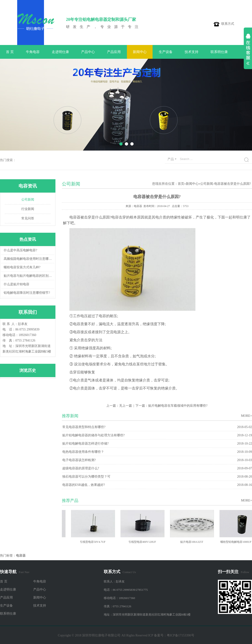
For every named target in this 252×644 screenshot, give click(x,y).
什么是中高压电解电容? (20, 250)
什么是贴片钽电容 (16, 284)
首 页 (10, 52)
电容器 (21, 556)
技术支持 (192, 52)
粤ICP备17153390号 (181, 635)
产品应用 (114, 52)
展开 (248, 52)
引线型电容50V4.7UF (94, 542)
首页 (181, 184)
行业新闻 (28, 209)
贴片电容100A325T (193, 542)
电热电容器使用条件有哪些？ (83, 452)
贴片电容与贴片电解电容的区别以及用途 (28, 276)
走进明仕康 (60, 52)
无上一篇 (126, 406)
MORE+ (247, 416)
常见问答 (28, 218)
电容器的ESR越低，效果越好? (84, 485)
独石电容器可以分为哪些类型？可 (86, 477)
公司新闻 (28, 200)
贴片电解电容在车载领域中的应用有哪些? (178, 406)
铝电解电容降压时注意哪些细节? (27, 293)
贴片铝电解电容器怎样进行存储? (85, 444)
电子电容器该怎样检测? (79, 460)
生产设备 (166, 52)
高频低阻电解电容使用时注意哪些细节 (28, 259)
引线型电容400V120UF (144, 542)
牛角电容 (33, 52)
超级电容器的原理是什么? (81, 468)
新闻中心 (140, 52)
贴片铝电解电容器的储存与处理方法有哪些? (93, 435)
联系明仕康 (219, 52)
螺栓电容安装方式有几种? (22, 267)
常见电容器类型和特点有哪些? (84, 427)
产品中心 (88, 52)
